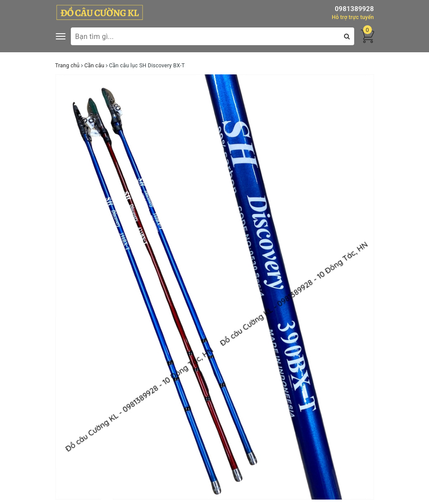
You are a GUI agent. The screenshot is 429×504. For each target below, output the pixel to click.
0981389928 (354, 9)
